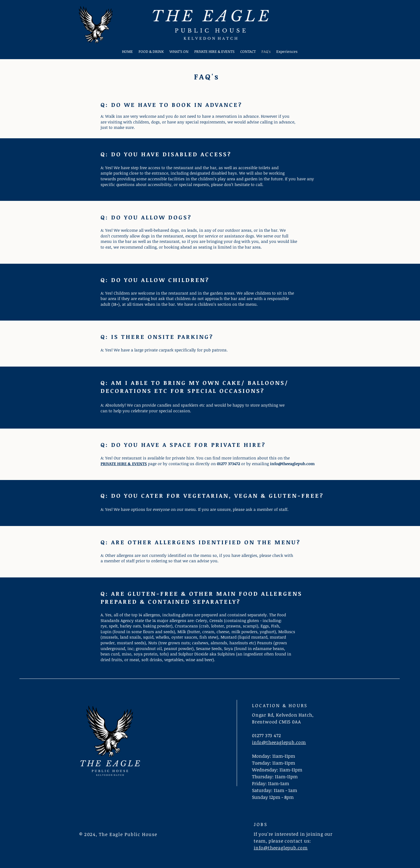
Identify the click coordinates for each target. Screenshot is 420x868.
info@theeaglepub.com (292, 464)
